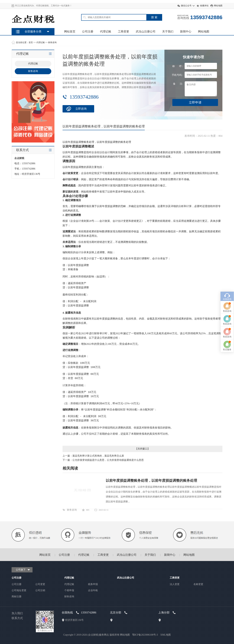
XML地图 (166, 635)
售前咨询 (227, 264)
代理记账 (106, 31)
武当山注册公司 (146, 31)
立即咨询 (81, 109)
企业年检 (93, 590)
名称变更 (198, 584)
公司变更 (40, 584)
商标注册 (17, 597)
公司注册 (88, 31)
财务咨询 (52, 42)
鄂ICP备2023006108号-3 (145, 635)
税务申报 (93, 584)
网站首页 (70, 31)
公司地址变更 (19, 590)
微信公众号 (186, 6)
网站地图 (218, 6)
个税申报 (69, 590)
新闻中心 (186, 31)
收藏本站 (204, 6)
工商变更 (123, 31)
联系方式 (17, 618)
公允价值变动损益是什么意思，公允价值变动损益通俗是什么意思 (108, 460)
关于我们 (168, 31)
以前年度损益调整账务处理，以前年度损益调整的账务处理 (151, 480)
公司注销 (40, 590)
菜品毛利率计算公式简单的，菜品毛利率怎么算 (98, 456)
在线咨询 (227, 252)
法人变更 (175, 584)
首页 (31, 42)
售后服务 (227, 302)
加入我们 (17, 613)
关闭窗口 (142, 449)
